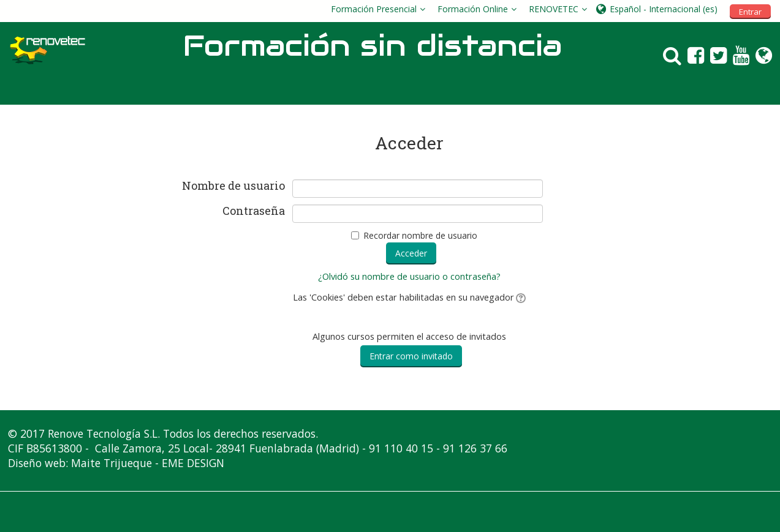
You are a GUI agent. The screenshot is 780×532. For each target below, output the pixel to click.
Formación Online (473, 9)
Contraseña (254, 211)
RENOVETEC (554, 9)
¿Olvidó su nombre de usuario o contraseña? (409, 276)
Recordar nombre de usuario (420, 235)
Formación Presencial (374, 9)
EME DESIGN (193, 463)
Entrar (750, 12)
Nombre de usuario (233, 186)
